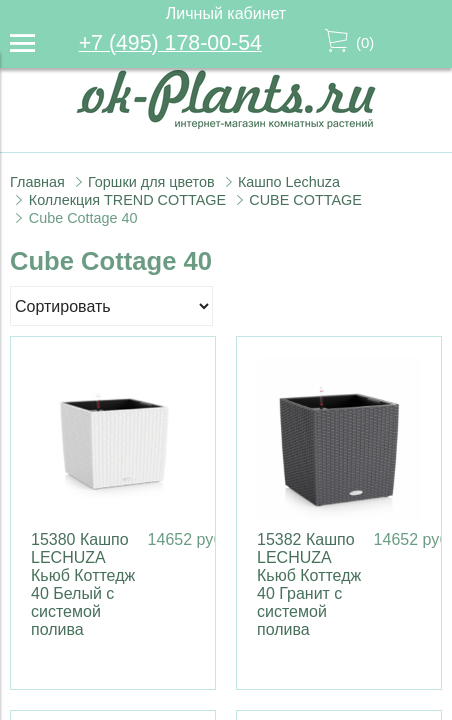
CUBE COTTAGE (305, 200)
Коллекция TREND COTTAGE (127, 200)
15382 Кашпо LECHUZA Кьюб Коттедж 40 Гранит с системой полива (309, 584)
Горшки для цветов (151, 182)
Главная (37, 182)
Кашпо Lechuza (289, 182)
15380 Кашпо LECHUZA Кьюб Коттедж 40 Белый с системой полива (83, 584)
